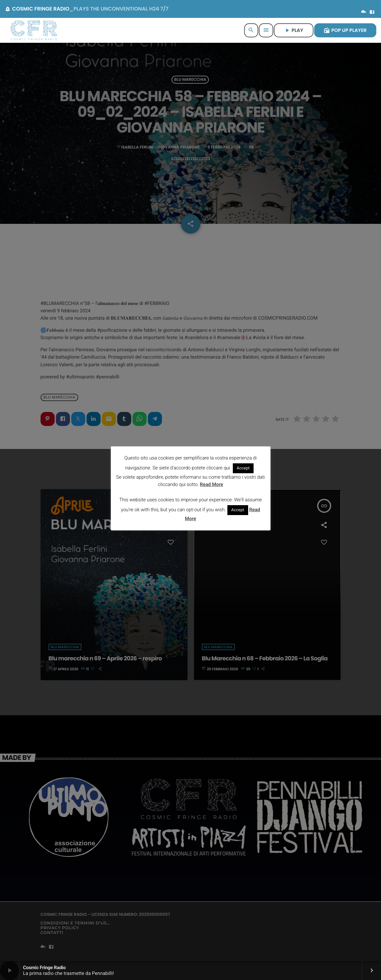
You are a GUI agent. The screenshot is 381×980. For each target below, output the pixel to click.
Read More (212, 484)
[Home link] (34, 30)
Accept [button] (243, 468)
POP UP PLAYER (345, 30)
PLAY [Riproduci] (293, 30)
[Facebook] (372, 12)
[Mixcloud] (364, 12)
